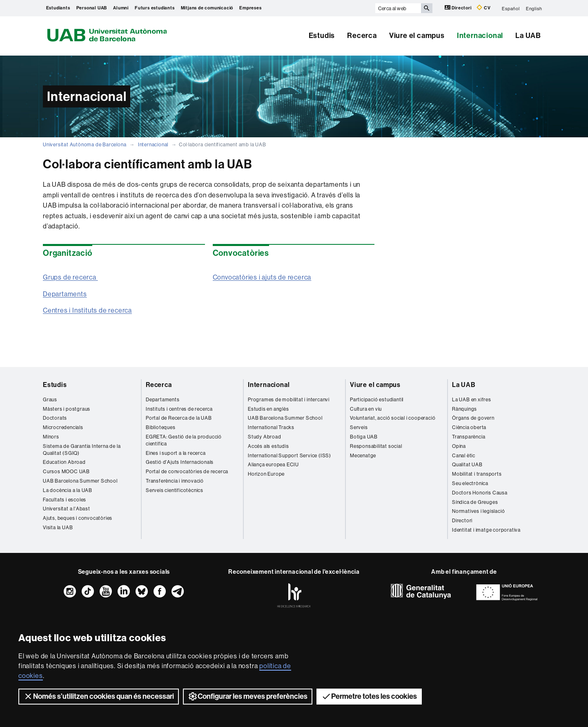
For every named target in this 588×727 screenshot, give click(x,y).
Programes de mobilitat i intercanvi (289, 399)
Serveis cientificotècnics (175, 490)
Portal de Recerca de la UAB (179, 418)
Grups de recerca (70, 277)
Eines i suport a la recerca (176, 453)
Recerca (362, 36)
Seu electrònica (470, 483)
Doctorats (55, 418)
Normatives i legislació (478, 511)
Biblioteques (161, 427)
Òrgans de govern (473, 418)
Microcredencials (63, 427)
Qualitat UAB (467, 464)
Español (511, 8)
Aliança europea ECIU (273, 464)
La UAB (528, 36)
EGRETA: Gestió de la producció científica (184, 440)
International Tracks (271, 427)
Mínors (51, 437)
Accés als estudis (268, 446)
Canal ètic (464, 455)
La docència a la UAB (68, 490)
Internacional (480, 36)
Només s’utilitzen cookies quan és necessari (99, 696)
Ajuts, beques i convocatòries (78, 518)
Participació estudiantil (377, 399)
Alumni (121, 8)
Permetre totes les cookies (369, 696)
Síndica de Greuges (475, 502)
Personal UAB (92, 8)
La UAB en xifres (472, 399)
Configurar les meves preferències (248, 696)
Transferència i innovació (175, 481)
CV (483, 8)
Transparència (469, 437)
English (534, 8)
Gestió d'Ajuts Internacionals (180, 462)
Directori (459, 8)
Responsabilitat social (376, 446)
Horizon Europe (266, 474)
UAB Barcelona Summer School (80, 481)
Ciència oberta (469, 427)
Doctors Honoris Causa (480, 493)
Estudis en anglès (268, 409)
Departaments (65, 294)
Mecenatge (363, 455)
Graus (50, 399)
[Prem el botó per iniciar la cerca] (427, 8)
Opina (459, 446)
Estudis (322, 36)
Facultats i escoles (65, 500)
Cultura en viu (366, 409)
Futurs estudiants (155, 8)
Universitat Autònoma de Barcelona (85, 144)
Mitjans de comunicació (207, 8)
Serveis (359, 427)
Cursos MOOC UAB (66, 471)
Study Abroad (265, 437)
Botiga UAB (364, 437)
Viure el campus (417, 36)
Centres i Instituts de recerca (87, 310)
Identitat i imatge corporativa (486, 530)
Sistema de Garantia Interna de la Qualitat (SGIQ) (82, 450)
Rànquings (464, 409)
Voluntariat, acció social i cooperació (393, 418)
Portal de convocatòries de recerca (187, 471)
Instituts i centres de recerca (179, 409)
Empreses (250, 8)
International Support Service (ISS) (290, 455)
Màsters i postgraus (67, 409)
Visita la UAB (58, 527)
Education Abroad (64, 462)
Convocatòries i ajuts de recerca (262, 277)
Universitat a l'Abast (67, 509)
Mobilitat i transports (477, 474)
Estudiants (58, 8)
